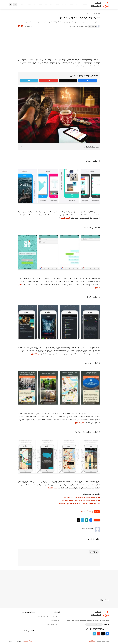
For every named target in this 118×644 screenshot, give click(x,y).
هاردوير (23, 5)
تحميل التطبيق (65, 218)
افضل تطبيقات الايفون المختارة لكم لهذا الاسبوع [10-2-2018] (80, 500)
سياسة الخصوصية (54, 624)
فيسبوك (64, 5)
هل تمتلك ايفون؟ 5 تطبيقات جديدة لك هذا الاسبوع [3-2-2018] (80, 503)
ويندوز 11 (70, 5)
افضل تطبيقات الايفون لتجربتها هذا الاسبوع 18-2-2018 (82, 497)
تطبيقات (83, 512)
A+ (22, 26)
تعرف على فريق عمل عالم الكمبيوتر (49, 617)
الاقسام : (107, 624)
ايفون (35, 5)
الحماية (57, 5)
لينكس (51, 5)
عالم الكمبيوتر (91, 641)
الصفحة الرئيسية (96, 14)
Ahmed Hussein (92, 26)
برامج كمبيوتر (84, 5)
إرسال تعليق (94, 552)
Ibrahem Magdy (28, 641)
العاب (46, 5)
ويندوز (77, 5)
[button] (91, 520)
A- (19, 26)
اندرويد (40, 5)
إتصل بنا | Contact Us (53, 620)
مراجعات (29, 5)
